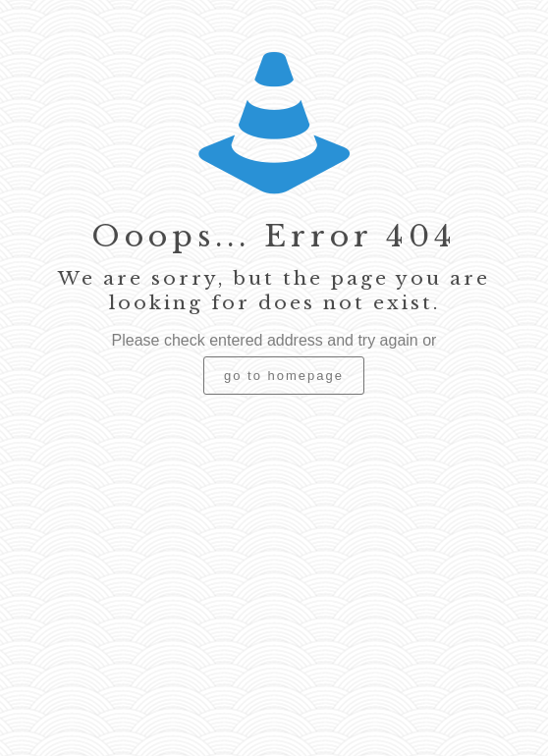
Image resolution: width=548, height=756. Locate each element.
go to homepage (284, 376)
